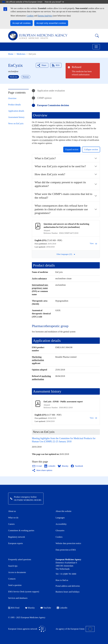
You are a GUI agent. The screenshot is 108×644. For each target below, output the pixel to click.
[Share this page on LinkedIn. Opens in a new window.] (50, 466)
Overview (12, 98)
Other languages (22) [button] (66, 254)
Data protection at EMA (66, 550)
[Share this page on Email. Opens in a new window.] (37, 466)
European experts (16, 543)
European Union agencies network (27, 629)
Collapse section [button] (91, 149)
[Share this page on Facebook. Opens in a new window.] (77, 466)
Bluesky (30, 608)
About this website (63, 511)
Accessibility (61, 524)
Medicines (21, 54)
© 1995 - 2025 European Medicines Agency (27, 617)
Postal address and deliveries (68, 586)
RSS (56, 65)
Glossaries (60, 530)
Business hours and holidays (68, 592)
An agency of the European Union (75, 629)
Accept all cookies (21, 23)
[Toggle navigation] (96, 47)
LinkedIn (62, 608)
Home (11, 54)
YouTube (46, 608)
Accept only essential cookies (51, 23)
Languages (60, 518)
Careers (11, 524)
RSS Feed (14, 608)
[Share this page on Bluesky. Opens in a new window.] (63, 466)
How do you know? (54, 2)
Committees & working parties (21, 530)
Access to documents (17, 572)
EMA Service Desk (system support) (24, 592)
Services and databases (18, 598)
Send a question (15, 585)
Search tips (13, 566)
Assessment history (16, 117)
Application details (16, 111)
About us (12, 511)
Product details (14, 105)
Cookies (30, 16)
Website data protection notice (68, 543)
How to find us (62, 580)
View (93, 244)
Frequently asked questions (20, 559)
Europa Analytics (45, 16)
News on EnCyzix (16, 123)
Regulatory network (17, 537)
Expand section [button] (72, 149)
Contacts (12, 579)
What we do (13, 518)
